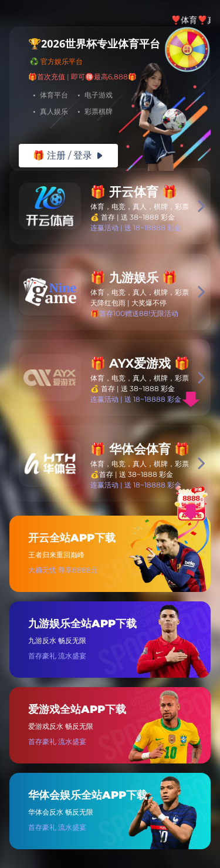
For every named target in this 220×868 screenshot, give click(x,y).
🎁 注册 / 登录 (68, 155)
